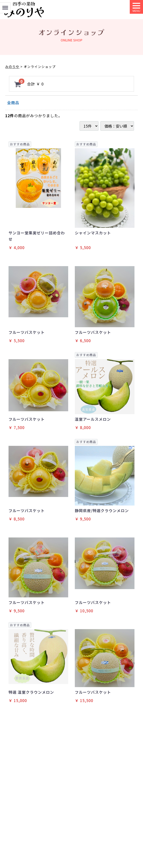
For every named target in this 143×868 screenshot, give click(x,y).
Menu (5, 6)
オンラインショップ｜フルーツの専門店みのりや (24, 9)
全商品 (13, 103)
